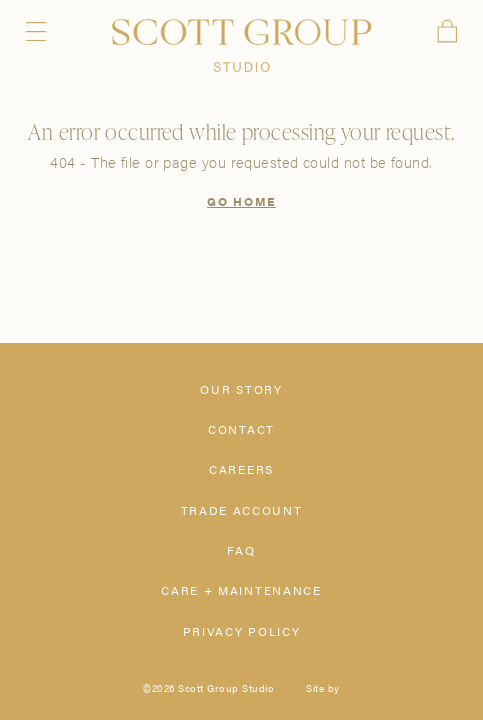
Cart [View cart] (447, 31)
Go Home (241, 201)
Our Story (241, 389)
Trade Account (242, 510)
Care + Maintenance (241, 590)
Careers (241, 469)
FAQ (241, 550)
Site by (323, 688)
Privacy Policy (242, 631)
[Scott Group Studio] (241, 46)
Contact (241, 429)
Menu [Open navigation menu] (36, 31)
